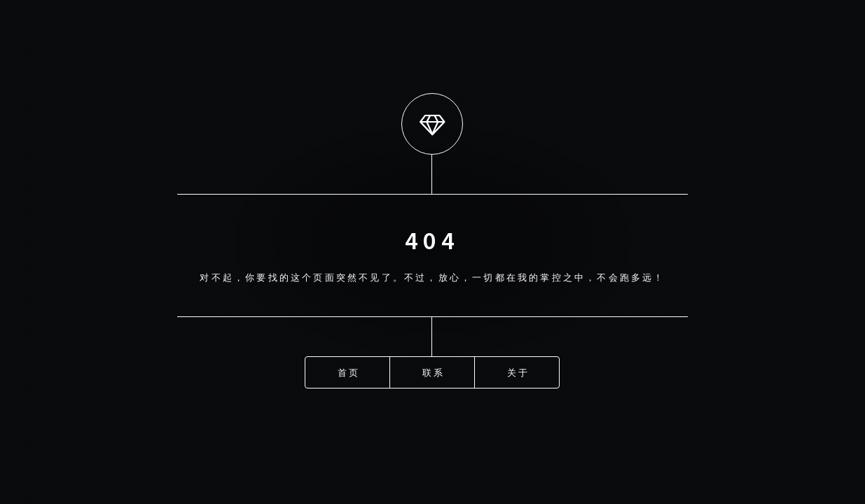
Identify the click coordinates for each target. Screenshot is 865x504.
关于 (518, 372)
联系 (434, 372)
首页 (349, 372)
